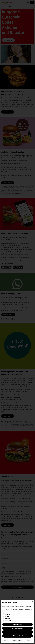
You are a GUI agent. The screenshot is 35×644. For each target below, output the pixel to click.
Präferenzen (6, 641)
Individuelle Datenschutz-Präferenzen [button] (18, 636)
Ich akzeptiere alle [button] (17, 624)
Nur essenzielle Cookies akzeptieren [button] (18, 632)
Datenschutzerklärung (18, 641)
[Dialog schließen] (33, 601)
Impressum (29, 641)
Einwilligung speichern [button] (18, 628)
